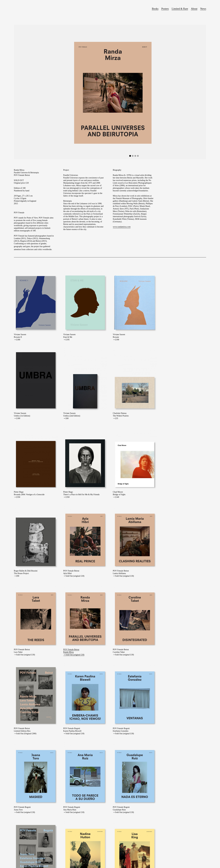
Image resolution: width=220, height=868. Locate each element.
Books (155, 9)
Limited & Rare (180, 9)
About (194, 9)
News (203, 9)
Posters (165, 9)
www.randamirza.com (122, 227)
